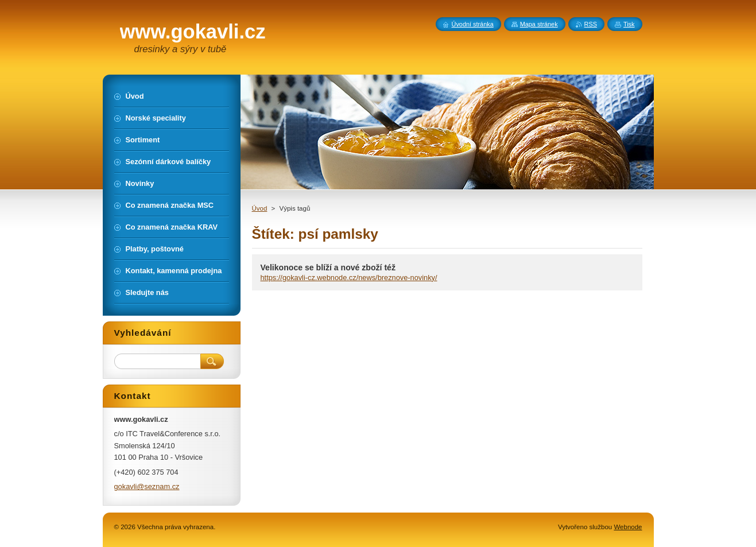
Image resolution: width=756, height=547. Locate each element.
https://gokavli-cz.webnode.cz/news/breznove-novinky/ (349, 278)
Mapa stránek (539, 24)
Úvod (260, 208)
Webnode (628, 527)
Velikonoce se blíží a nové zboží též (328, 267)
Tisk (629, 24)
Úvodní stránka (473, 24)
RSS (591, 24)
